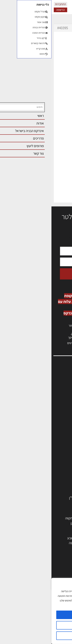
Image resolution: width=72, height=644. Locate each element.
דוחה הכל (36, 636)
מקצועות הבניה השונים (51, 468)
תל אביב (60, 518)
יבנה (44, 548)
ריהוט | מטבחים (56, 478)
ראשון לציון (59, 523)
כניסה (56, 330)
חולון (63, 528)
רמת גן (24, 523)
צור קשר (62, 407)
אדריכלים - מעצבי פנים (51, 448)
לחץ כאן (46, 334)
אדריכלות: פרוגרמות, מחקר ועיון (46, 568)
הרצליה (42, 528)
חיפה (25, 528)
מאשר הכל (36, 615)
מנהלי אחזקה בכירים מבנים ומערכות (44, 390)
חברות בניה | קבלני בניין (51, 463)
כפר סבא (41, 533)
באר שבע (22, 538)
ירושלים (42, 518)
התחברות (9, 4)
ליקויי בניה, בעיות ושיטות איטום (48, 386)
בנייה (63, 573)
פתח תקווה (21, 518)
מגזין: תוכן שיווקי (57, 419)
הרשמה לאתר (59, 398)
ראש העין (60, 548)
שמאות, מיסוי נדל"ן (55, 382)
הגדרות (36, 625)
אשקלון (42, 543)
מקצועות (60, 443)
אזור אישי (62, 394)
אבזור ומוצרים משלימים (51, 493)
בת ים (62, 543)
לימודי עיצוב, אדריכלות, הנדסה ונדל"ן (42, 498)
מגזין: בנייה (61, 415)
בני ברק (42, 538)
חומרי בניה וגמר (56, 473)
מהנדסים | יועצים (55, 453)
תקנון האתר (60, 423)
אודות (64, 411)
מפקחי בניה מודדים (53, 458)
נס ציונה (23, 543)
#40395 (11, 28)
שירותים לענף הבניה (53, 488)
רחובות (42, 523)
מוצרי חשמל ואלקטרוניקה (50, 483)
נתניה (24, 533)
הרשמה (9, 10)
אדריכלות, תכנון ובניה (54, 377)
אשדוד (62, 533)
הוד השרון (60, 538)
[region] (36, 611)
